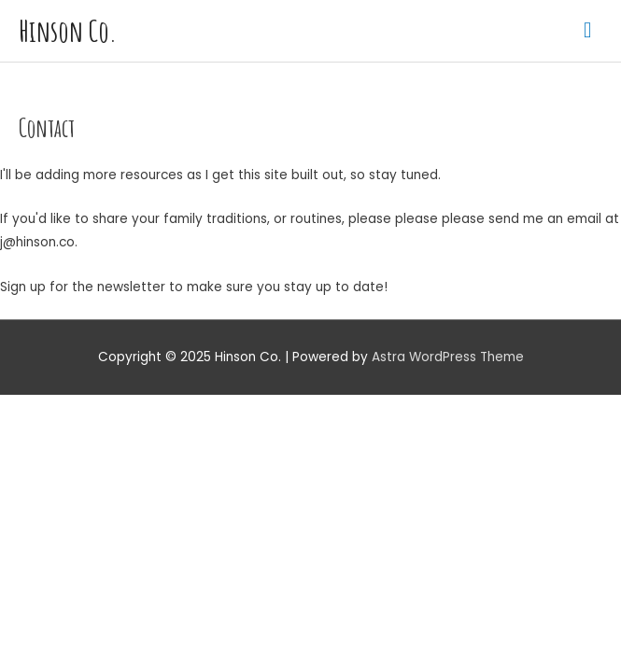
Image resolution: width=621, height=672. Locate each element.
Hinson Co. (68, 31)
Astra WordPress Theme (448, 357)
